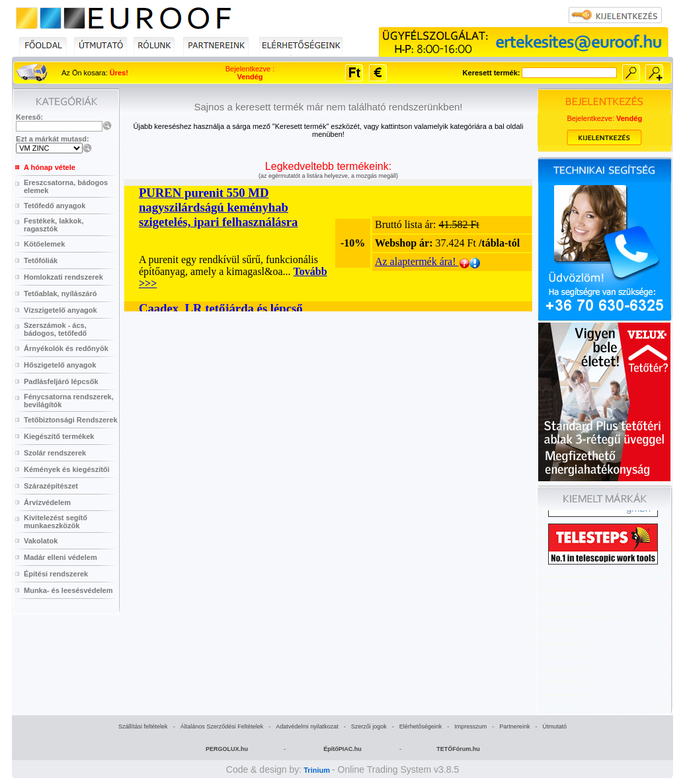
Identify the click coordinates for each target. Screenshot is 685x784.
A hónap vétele (50, 167)
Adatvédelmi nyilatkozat (307, 726)
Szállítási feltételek (143, 726)
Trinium (317, 770)
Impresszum (470, 726)
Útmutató (554, 726)
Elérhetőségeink (421, 726)
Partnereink (514, 726)
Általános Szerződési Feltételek (222, 726)
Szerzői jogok (369, 726)
